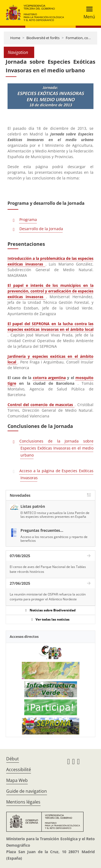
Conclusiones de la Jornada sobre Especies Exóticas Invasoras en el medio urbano (56, 448)
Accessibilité (19, 770)
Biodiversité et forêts (43, 38)
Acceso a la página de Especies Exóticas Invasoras (56, 474)
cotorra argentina (49, 378)
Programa (28, 219)
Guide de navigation (27, 791)
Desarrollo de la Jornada (41, 229)
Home (15, 38)
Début (13, 759)
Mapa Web (17, 780)
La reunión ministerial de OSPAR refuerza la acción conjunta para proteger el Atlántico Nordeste (48, 597)
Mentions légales (23, 802)
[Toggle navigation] (88, 13)
